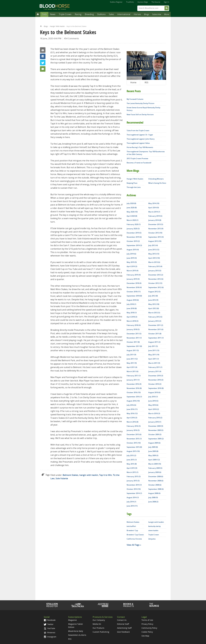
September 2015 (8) (134, 447)
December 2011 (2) (156, 325)
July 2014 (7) (131, 502)
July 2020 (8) (131, 203)
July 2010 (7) (153, 397)
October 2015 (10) (134, 443)
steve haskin (153, 530)
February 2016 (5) (134, 426)
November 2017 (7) (134, 338)
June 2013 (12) (154, 250)
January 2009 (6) (155, 472)
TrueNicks (130, 2)
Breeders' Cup (132, 530)
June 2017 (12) (132, 359)
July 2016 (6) (131, 405)
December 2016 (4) (134, 384)
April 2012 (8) (154, 308)
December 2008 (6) (156, 476)
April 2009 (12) (154, 460)
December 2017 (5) (134, 334)
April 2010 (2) (154, 409)
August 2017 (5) (133, 350)
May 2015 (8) (132, 464)
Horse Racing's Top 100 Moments (140, 147)
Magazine (72, 620)
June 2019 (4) (132, 258)
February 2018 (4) (134, 325)
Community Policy (149, 628)
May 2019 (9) (132, 262)
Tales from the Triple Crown (138, 131)
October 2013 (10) (155, 233)
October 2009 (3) (155, 434)
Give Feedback (123, 632)
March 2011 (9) (154, 363)
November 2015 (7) (134, 439)
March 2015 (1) (132, 472)
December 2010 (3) (156, 376)
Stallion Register (116, 2)
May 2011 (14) (154, 355)
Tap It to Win (105, 475)
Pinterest (49, 633)
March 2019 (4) (132, 271)
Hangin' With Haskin (57, 26)
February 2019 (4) (134, 275)
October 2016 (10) (134, 392)
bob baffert (131, 526)
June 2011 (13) (154, 350)
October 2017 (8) (133, 342)
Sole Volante (62, 478)
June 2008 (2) (153, 502)
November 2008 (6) (156, 481)
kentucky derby (154, 526)
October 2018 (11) (134, 292)
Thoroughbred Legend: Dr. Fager (140, 135)
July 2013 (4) (153, 245)
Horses (137, 14)
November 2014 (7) (134, 485)
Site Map (145, 636)
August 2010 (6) (154, 392)
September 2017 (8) (134, 346)
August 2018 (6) (133, 300)
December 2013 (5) (156, 224)
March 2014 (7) (154, 212)
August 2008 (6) (154, 493)
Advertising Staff (124, 628)
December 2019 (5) (134, 233)
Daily (44, 14)
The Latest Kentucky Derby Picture (140, 103)
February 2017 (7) (134, 376)
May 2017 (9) (132, 363)
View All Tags (133, 545)
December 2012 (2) (156, 275)
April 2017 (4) (132, 367)
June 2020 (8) (132, 208)
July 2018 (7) (131, 304)
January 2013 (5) (155, 271)
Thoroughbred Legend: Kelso (138, 143)
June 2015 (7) (132, 460)
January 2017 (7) (133, 380)
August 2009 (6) (154, 443)
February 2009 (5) (155, 468)
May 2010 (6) (153, 405)
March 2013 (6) (154, 262)
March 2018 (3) (132, 321)
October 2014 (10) (134, 489)
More (167, 14)
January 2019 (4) (133, 279)
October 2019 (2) (133, 241)
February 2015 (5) (134, 476)
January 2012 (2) (155, 321)
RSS (146, 82)
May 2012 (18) (154, 304)
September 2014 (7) (134, 493)
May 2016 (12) (132, 413)
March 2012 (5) (154, 313)
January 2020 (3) (133, 229)
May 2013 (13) (154, 254)
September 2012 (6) (156, 287)
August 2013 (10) (155, 241)
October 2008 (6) (155, 485)
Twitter (43, 63)
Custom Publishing (101, 632)
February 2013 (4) (155, 266)
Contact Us (122, 620)
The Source (156, 2)
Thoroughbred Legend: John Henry (141, 139)
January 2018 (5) (133, 329)
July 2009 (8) (153, 447)
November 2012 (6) (156, 279)
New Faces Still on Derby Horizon (140, 114)
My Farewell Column (135, 99)
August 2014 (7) (133, 497)
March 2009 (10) (155, 464)
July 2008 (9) (153, 497)
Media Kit (97, 624)
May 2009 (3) (153, 455)
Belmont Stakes (70, 475)
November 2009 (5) (156, 430)
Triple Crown (65, 14)
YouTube (49, 628)
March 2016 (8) (132, 422)
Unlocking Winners (156, 179)
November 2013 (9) (156, 229)
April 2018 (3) (132, 317)
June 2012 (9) (153, 300)
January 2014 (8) (155, 220)
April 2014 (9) (154, 208)
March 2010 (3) (154, 413)
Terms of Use (147, 620)
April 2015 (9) (132, 468)
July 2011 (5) (153, 346)
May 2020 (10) (132, 212)
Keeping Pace (132, 183)
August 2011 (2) (154, 342)
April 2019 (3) (132, 266)
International (124, 14)
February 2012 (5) (155, 317)
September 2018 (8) (134, 296)
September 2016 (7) (134, 397)
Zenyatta (152, 539)
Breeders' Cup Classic (135, 535)
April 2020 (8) (132, 216)
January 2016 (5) (133, 430)
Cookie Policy (147, 632)
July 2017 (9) (131, 355)
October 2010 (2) (155, 384)
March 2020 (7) (132, 220)
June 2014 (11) (132, 506)
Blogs (147, 14)
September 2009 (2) (156, 439)
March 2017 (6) (132, 371)
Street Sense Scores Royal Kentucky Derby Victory (143, 109)
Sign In (166, 2)
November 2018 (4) (134, 287)
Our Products (98, 628)
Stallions (101, 14)
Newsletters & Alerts (77, 635)
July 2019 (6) (131, 254)
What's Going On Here (157, 183)
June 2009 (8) (153, 451)
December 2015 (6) (134, 434)
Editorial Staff (123, 624)
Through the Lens (134, 187)
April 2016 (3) (132, 418)
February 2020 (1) (134, 224)
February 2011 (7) (155, 367)
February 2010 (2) (155, 418)
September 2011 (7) (156, 338)
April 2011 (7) (154, 359)
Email (43, 50)
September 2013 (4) (156, 237)
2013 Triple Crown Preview (137, 158)
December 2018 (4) (134, 283)
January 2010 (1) (155, 422)
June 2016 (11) (132, 409)
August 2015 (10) (133, 451)
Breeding (89, 14)
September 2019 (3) (134, 245)
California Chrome (134, 539)
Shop (129, 605)
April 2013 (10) (154, 258)
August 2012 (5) (154, 292)
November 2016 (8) (134, 388)
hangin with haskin (89, 475)
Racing (78, 14)
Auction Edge (143, 2)
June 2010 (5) (153, 401)
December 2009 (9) (156, 426)
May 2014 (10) (154, 203)
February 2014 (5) (155, 216)
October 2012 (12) (155, 283)
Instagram (50, 637)
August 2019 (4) (133, 250)
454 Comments (71, 38)
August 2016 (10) (133, 401)
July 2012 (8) (153, 296)
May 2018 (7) (132, 313)
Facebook (43, 56)
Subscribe (157, 14)
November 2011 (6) (156, 329)
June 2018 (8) (132, 308)
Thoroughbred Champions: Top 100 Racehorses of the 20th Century (146, 153)
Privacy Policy (147, 624)
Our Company (99, 620)
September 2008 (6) (156, 489)
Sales (111, 14)
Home (41, 26)
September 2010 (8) (156, 388)
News (53, 14)
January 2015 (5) (133, 481)
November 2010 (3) (156, 380)
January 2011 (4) (155, 371)
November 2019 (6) (134, 237)
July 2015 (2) (131, 455)
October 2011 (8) (155, 334)
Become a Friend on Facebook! (139, 163)
